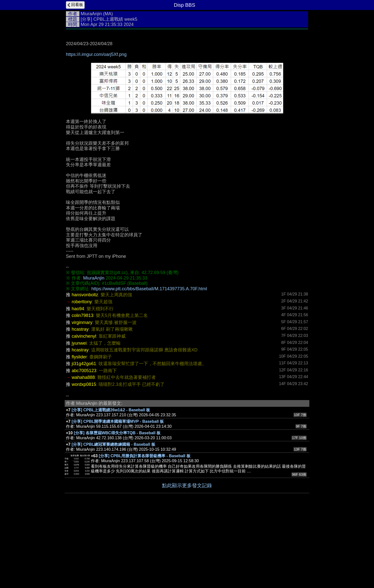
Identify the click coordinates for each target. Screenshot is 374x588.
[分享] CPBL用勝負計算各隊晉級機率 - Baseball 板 (145, 531)
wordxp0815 (84, 459)
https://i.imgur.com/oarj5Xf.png (96, 54)
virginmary (82, 397)
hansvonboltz (85, 370)
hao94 (78, 384)
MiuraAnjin (91, 14)
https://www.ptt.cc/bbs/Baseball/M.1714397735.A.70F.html (149, 364)
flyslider (79, 432)
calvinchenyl (84, 411)
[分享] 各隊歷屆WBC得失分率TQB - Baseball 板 (117, 508)
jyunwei (79, 418)
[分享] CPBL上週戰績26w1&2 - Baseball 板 (111, 485)
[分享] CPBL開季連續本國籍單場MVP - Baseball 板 (118, 496)
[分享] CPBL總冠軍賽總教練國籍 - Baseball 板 (113, 519)
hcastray (80, 404)
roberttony (82, 377)
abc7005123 (84, 445)
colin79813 (83, 390)
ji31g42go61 (84, 439)
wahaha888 (83, 452)
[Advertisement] (187, 97)
